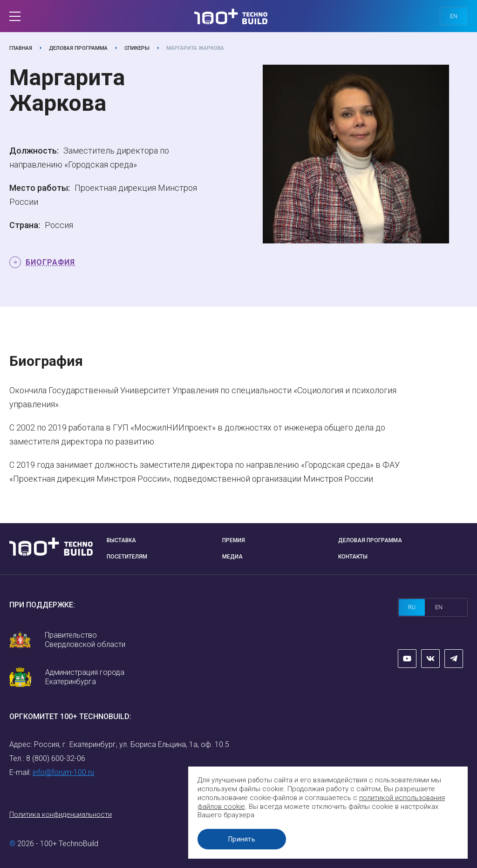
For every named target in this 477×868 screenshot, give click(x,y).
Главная (21, 48)
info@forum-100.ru (63, 772)
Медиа (232, 557)
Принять (242, 839)
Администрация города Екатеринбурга (85, 677)
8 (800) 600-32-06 (56, 758)
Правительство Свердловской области (85, 640)
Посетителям (127, 557)
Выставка (121, 540)
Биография (50, 262)
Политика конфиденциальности (61, 814)
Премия (234, 540)
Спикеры (137, 48)
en (454, 16)
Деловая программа (78, 48)
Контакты (353, 557)
